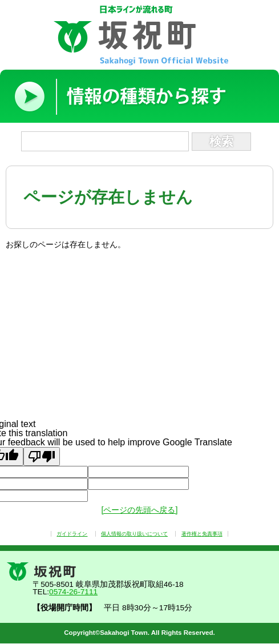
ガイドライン (72, 534)
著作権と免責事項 (202, 534)
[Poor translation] (42, 456)
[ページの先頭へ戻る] (139, 510)
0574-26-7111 (73, 592)
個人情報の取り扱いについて (134, 534)
